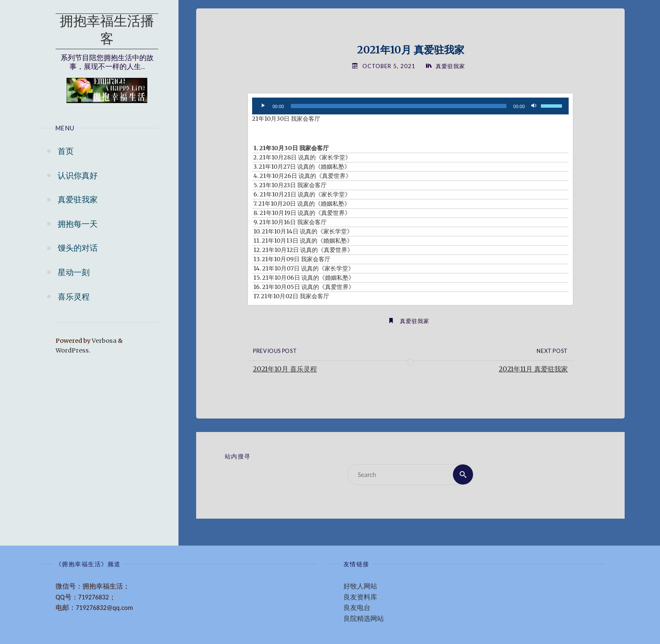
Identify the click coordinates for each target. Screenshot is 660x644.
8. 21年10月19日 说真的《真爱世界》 (302, 213)
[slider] (399, 106)
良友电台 (357, 608)
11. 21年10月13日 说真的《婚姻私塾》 (303, 241)
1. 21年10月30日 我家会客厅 (291, 148)
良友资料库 (360, 597)
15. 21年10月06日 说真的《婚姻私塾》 (304, 278)
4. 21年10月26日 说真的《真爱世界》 (302, 176)
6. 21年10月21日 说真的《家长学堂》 (302, 194)
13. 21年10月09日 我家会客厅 (292, 259)
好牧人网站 (360, 586)
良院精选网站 (364, 619)
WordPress (72, 350)
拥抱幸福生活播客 (107, 31)
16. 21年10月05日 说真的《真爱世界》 (304, 287)
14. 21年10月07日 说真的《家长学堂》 (304, 268)
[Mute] (534, 106)
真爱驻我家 (415, 321)
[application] (410, 106)
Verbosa (104, 341)
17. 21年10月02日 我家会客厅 (291, 296)
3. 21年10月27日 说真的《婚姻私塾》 (302, 167)
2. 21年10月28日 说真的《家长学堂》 (302, 157)
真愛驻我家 (450, 66)
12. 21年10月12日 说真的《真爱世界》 (303, 250)
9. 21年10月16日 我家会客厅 (290, 222)
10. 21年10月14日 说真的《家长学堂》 (303, 231)
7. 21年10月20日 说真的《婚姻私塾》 (302, 204)
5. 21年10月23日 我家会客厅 (290, 185)
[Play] (263, 106)
